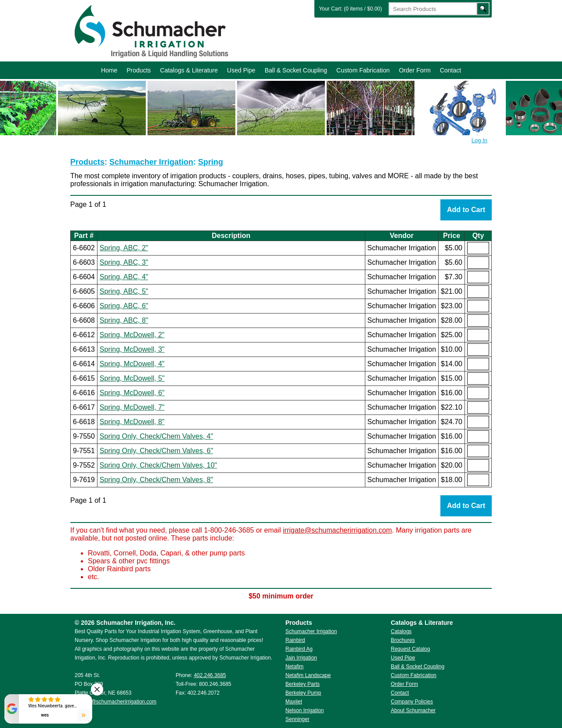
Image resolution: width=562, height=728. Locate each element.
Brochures (403, 640)
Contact (450, 70)
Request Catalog (410, 649)
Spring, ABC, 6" (124, 306)
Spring (211, 162)
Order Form (414, 70)
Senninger (297, 719)
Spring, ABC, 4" (124, 277)
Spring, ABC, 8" (124, 320)
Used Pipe (241, 70)
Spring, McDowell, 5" (132, 378)
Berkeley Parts (303, 684)
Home (109, 70)
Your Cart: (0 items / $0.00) (350, 9)
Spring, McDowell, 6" (132, 393)
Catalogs (401, 631)
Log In (479, 140)
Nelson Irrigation (304, 710)
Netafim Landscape (308, 675)
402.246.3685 (210, 675)
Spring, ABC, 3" (124, 262)
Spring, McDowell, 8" (132, 422)
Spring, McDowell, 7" (132, 407)
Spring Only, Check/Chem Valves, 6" (157, 451)
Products (139, 70)
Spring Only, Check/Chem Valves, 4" (157, 436)
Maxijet (294, 702)
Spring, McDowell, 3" (132, 349)
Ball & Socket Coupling (296, 70)
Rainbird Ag (299, 649)
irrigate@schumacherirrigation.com (337, 530)
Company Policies (412, 702)
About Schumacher (413, 710)
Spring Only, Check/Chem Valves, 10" (158, 465)
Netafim (294, 667)
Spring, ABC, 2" (124, 248)
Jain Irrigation (301, 658)
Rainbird (295, 640)
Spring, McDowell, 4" (132, 364)
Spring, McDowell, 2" (132, 335)
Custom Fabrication (363, 70)
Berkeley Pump (303, 693)
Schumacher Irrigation (150, 31)
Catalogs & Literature (189, 70)
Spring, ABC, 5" (124, 291)
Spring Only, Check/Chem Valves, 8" (157, 480)
